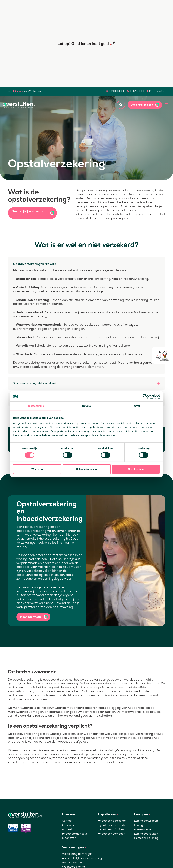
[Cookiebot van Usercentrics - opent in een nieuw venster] (145, 396)
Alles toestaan (136, 469)
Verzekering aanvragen (77, 854)
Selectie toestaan (87, 469)
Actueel (67, 829)
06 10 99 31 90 (116, 91)
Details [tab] (86, 406)
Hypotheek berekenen (112, 821)
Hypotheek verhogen (112, 834)
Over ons (68, 825)
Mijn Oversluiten (157, 91)
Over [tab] (137, 406)
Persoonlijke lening (146, 838)
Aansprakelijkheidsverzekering (82, 858)
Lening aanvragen (146, 821)
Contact (67, 821)
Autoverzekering (73, 863)
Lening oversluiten (146, 834)
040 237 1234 (137, 91)
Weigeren (37, 469)
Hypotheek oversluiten (113, 825)
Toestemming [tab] (36, 406)
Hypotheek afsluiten (111, 829)
